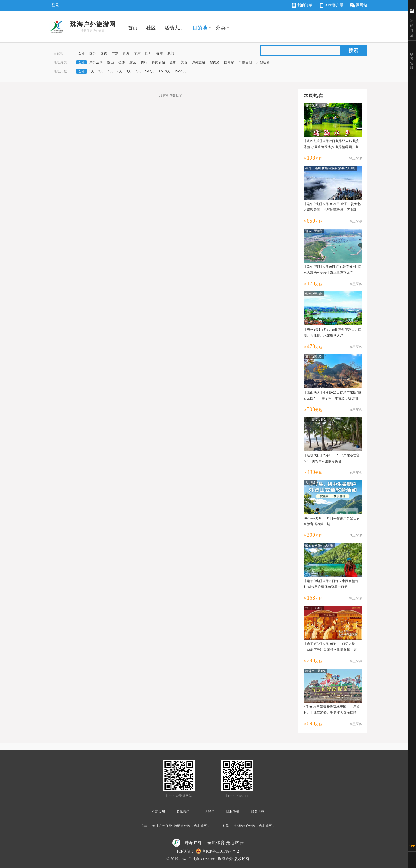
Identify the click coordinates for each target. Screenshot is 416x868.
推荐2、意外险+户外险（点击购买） (249, 826)
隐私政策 (233, 812)
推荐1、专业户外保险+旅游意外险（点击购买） (176, 826)
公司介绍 (158, 812)
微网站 (358, 5)
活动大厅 (174, 28)
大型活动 (263, 62)
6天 (138, 71)
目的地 (200, 28)
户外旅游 (198, 62)
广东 (115, 53)
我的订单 (302, 5)
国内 (104, 53)
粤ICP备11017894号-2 (221, 851)
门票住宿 (245, 62)
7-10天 (150, 71)
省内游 (215, 62)
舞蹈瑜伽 (158, 62)
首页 (133, 28)
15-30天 (180, 71)
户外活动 (96, 62)
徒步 (122, 62)
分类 (221, 28)
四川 (148, 53)
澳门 (171, 53)
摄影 (173, 62)
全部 (82, 53)
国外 (93, 53)
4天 (120, 71)
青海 (126, 53)
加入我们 (208, 812)
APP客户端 (331, 5)
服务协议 (258, 812)
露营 (133, 62)
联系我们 (183, 812)
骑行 (144, 62)
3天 (110, 71)
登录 (55, 5)
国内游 (229, 62)
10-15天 (165, 71)
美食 (184, 62)
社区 (151, 28)
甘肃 (137, 53)
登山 (110, 62)
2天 (101, 71)
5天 (129, 71)
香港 (160, 53)
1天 (92, 71)
